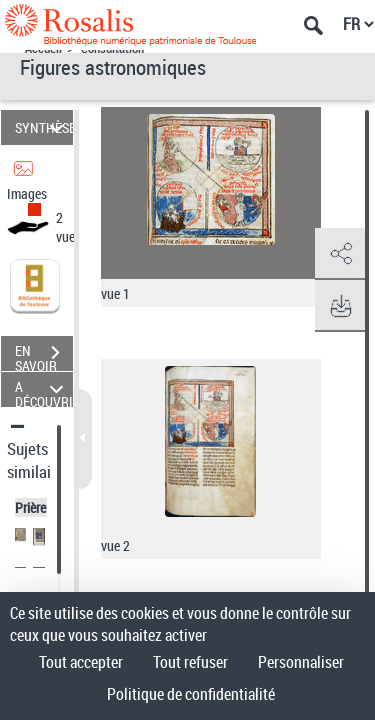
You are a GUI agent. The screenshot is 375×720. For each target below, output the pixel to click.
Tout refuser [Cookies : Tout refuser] (190, 662)
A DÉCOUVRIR (44, 389)
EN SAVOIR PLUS (44, 355)
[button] (340, 254)
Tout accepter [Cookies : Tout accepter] (81, 662)
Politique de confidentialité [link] (191, 694)
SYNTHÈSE (44, 127)
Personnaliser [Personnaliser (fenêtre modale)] (301, 662)
